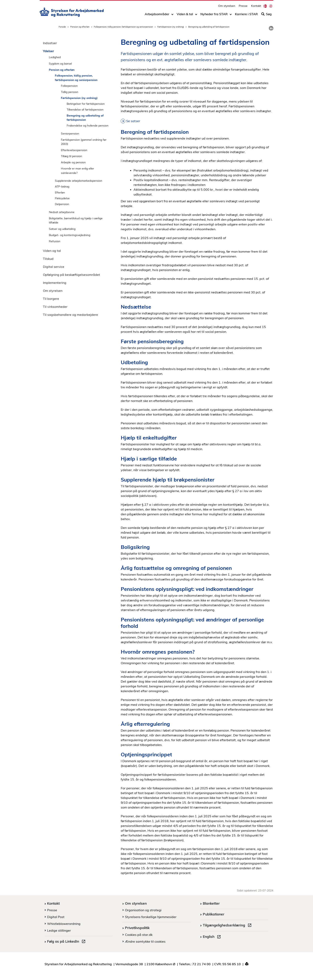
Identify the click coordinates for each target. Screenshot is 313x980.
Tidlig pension (70, 92)
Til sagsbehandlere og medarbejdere (70, 315)
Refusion (55, 241)
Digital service (54, 267)
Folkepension (69, 86)
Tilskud (48, 259)
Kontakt (256, 7)
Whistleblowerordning (64, 924)
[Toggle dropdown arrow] (172, 15)
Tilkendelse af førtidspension (85, 109)
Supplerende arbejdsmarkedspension (79, 181)
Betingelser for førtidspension (86, 104)
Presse (243, 7)
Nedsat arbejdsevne (62, 212)
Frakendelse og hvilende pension (88, 125)
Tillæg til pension (71, 156)
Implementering (55, 283)
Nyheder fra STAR (214, 15)
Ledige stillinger (59, 930)
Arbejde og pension (73, 162)
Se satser (133, 121)
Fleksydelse (62, 198)
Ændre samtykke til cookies (145, 941)
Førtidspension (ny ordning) (171, 27)
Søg (266, 15)
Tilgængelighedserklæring (228, 926)
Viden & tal (185, 15)
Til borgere (51, 299)
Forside (62, 27)
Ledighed (55, 57)
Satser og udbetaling (62, 229)
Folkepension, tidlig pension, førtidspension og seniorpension (123, 27)
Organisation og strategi (143, 910)
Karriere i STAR (246, 15)
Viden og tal (52, 251)
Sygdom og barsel (60, 63)
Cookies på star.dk (139, 935)
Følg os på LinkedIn (67, 942)
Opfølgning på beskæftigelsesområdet (71, 275)
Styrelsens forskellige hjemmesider (151, 917)
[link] (271, 28)
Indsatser (50, 43)
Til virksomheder (55, 307)
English (213, 937)
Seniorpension (70, 133)
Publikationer (214, 914)
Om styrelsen (227, 7)
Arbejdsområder (157, 15)
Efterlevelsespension (74, 150)
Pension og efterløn (80, 27)
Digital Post (56, 917)
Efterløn (60, 192)
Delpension (62, 204)
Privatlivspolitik (137, 928)
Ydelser (48, 51)
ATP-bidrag (62, 186)
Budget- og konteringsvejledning (70, 235)
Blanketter (211, 903)
